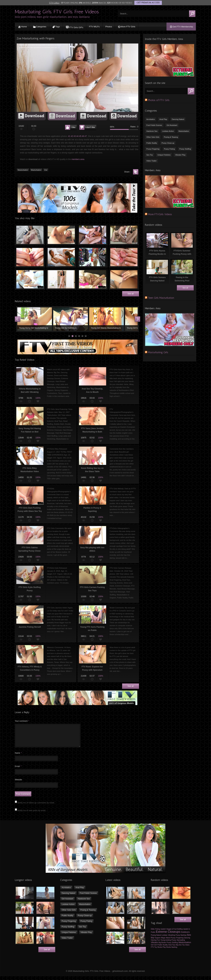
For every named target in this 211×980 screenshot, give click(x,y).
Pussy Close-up (168, 143)
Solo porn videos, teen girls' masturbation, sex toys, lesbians (52, 17)
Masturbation (23, 170)
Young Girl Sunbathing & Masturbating (71, 319)
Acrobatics (151, 119)
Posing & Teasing (171, 137)
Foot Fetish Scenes (154, 125)
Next (137, 319)
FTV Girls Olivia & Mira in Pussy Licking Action (61, 257)
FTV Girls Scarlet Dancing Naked (61, 279)
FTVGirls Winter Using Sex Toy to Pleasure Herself (30, 279)
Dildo (153, 933)
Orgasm (158, 942)
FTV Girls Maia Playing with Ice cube (30, 235)
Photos (109, 27)
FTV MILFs (94, 27)
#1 (69, 136)
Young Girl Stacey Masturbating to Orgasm (106, 319)
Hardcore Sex (152, 131)
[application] (77, 78)
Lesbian (165, 939)
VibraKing (172, 939)
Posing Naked (156, 939)
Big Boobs (162, 946)
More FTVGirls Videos (160, 214)
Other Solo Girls (153, 137)
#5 (80, 136)
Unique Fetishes (164, 155)
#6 (83, 136)
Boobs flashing (172, 951)
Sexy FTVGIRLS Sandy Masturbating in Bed (93, 279)
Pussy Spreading (178, 944)
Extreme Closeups (168, 936)
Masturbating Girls (158, 352)
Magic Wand (166, 942)
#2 (72, 136)
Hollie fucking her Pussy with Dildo (93, 235)
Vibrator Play (180, 155)
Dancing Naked (178, 119)
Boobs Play (162, 951)
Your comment (22, 721)
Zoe (46, 170)
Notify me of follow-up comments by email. (36, 807)
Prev (17, 319)
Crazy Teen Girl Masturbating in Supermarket (93, 257)
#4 (77, 136)
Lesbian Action (168, 131)
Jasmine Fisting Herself (61, 235)
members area (78, 159)
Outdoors (185, 936)
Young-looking (166, 944)
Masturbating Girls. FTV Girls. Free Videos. (57, 12)
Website (18, 784)
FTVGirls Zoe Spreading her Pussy (124, 257)
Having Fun (155, 944)
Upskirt (163, 933)
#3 (75, 136)
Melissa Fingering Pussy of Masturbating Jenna (124, 235)
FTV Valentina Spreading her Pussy (30, 257)
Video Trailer (151, 161)
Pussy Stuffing (185, 149)
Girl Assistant (172, 125)
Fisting (158, 933)
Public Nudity (152, 143)
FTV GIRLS (55, 3)
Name (18, 757)
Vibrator (154, 946)
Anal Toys (172, 949)
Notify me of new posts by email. (32, 814)
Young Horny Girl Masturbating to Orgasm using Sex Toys (35, 319)
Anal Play (163, 119)
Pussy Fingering (153, 149)
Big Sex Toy (180, 949)
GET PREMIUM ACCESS (148, 3)
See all (131, 294)
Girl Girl (154, 949)
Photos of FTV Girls (159, 100)
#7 (86, 136)
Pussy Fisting (169, 149)
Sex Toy (150, 155)
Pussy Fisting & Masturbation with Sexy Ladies (124, 279)
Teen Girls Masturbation (161, 298)
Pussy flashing (181, 939)
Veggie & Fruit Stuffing (174, 933)
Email (18, 770)
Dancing (187, 942)
